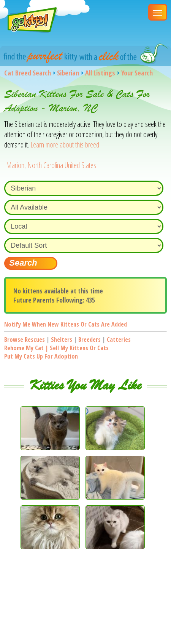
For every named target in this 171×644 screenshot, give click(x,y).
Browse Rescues (25, 340)
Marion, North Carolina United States (51, 165)
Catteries (119, 340)
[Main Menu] (158, 12)
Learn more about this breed (65, 145)
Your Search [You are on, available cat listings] (137, 73)
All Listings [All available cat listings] (100, 73)
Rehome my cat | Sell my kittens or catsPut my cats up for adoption (56, 352)
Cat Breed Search (28, 73)
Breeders (89, 340)
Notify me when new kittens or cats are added (66, 324)
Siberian (68, 73)
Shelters (62, 340)
